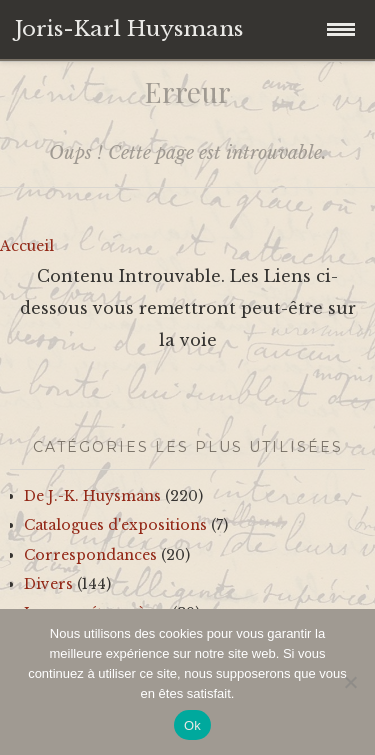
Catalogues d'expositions (115, 525)
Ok (192, 725)
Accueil (27, 246)
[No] (350, 682)
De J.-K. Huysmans (92, 496)
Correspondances (90, 555)
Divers (48, 584)
